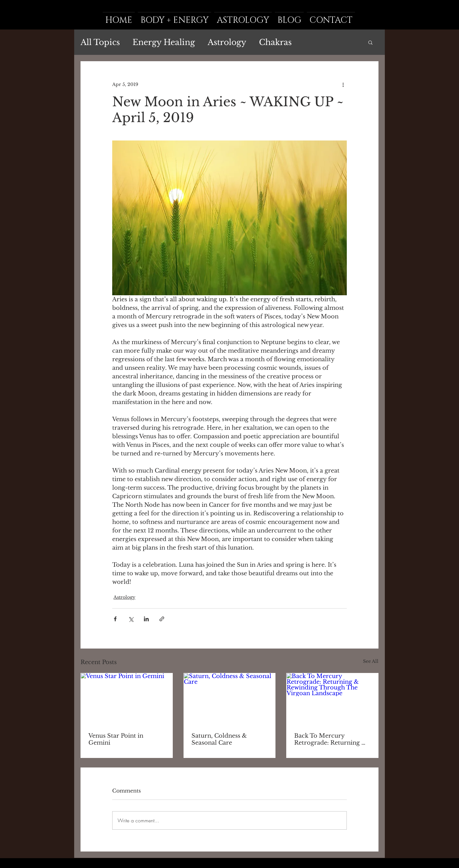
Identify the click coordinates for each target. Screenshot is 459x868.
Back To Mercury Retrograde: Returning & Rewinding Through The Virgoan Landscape (330, 739)
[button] (370, 42)
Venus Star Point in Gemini (116, 739)
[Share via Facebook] (115, 619)
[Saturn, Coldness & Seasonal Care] (230, 699)
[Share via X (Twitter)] (131, 619)
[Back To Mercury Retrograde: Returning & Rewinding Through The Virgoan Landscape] (332, 699)
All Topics (100, 42)
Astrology (227, 42)
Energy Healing (164, 42)
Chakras (275, 42)
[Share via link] (162, 619)
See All (371, 661)
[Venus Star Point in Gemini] (127, 699)
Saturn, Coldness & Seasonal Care (219, 739)
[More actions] (343, 84)
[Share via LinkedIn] (146, 619)
